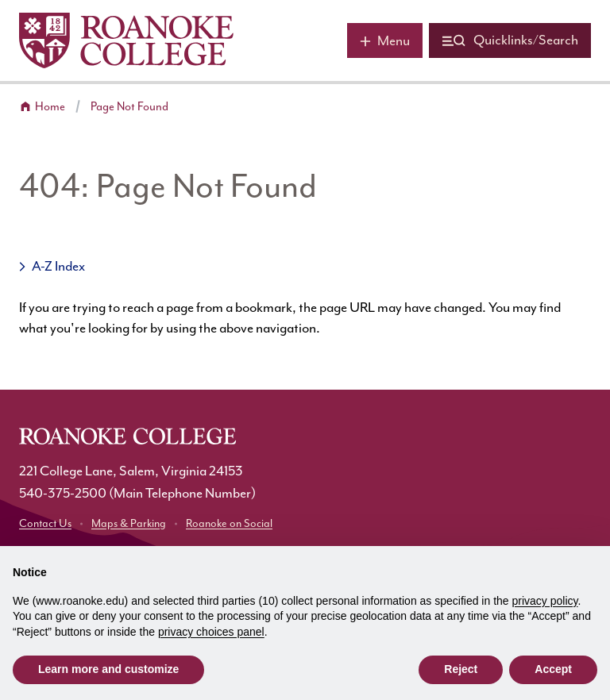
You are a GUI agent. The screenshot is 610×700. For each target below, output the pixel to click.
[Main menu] (385, 40)
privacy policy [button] (545, 601)
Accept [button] (553, 669)
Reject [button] (461, 669)
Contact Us (45, 524)
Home (50, 107)
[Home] (126, 40)
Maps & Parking (129, 524)
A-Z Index (58, 267)
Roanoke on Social (229, 524)
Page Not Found (129, 107)
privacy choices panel (211, 632)
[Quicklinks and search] (510, 40)
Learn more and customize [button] (108, 669)
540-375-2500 (63, 494)
